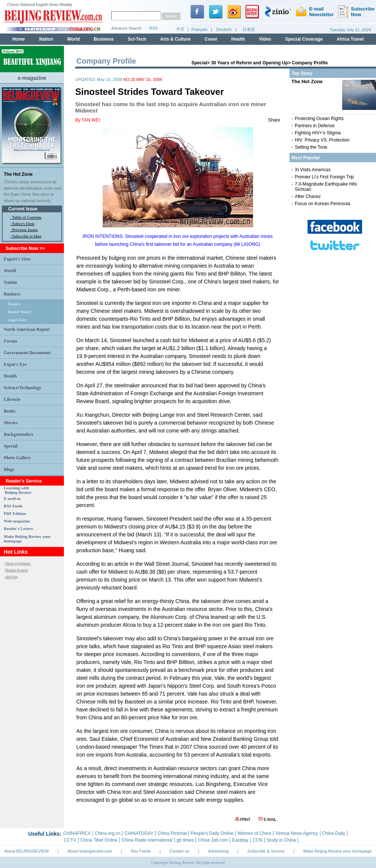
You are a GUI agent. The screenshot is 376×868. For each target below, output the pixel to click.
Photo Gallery (17, 458)
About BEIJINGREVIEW (27, 851)
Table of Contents (27, 217)
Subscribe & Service (266, 851)
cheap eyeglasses (18, 563)
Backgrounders (18, 434)
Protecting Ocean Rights (319, 119)
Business (12, 294)
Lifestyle (12, 399)
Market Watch (19, 312)
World (10, 271)
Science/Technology (23, 388)
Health (10, 376)
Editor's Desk (23, 224)
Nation (10, 282)
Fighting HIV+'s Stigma (318, 133)
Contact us (180, 851)
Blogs (9, 469)
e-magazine (32, 78)
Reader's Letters (18, 528)
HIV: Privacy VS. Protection (322, 140)
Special (11, 446)
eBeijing (11, 577)
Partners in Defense (315, 126)
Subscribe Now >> (25, 248)
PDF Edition (15, 513)
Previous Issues (25, 230)
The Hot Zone (18, 174)
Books (10, 411)
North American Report (27, 329)
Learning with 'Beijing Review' (18, 490)
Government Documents (27, 353)
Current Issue (23, 209)
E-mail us (12, 498)
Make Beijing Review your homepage (338, 851)
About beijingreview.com (90, 851)
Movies (11, 423)
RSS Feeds (13, 506)
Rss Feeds (141, 851)
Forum (10, 341)
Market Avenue (16, 570)
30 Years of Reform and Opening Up (249, 63)
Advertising (218, 851)
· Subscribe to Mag (26, 236)
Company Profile (310, 63)
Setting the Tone (311, 147)
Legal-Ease (17, 320)
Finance (14, 304)
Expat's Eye (15, 364)
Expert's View (17, 259)
